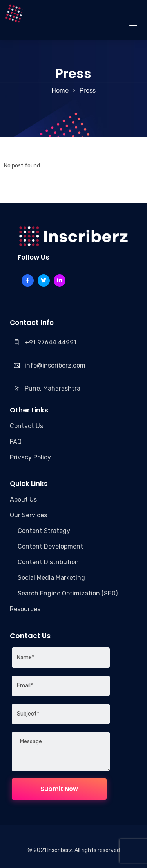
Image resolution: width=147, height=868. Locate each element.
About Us (23, 499)
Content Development (50, 546)
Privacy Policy (30, 457)
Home (60, 91)
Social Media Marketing (51, 578)
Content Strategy (44, 531)
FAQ (16, 442)
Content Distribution (48, 562)
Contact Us (26, 426)
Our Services (28, 515)
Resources (25, 609)
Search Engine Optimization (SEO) (68, 593)
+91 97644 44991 (51, 342)
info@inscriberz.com (55, 365)
